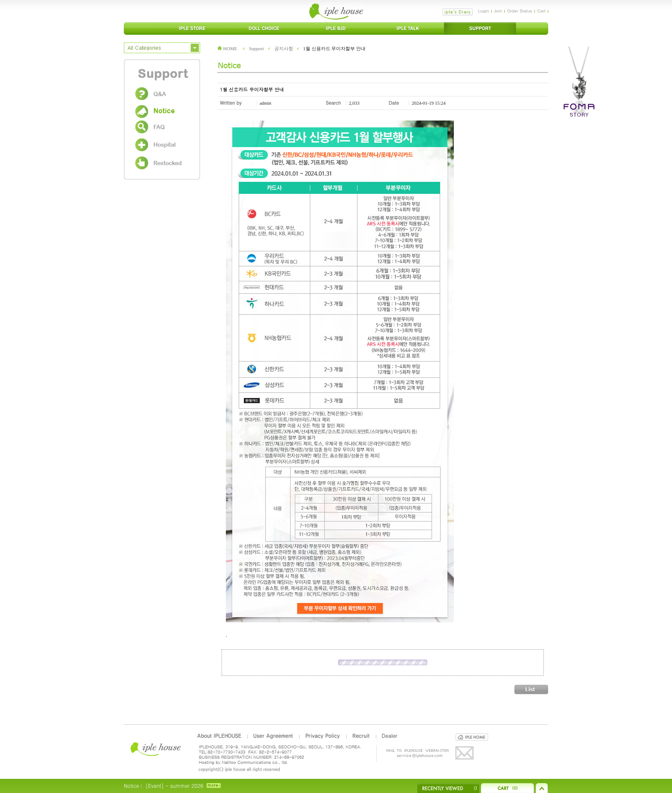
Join (498, 11)
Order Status (520, 11)
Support (256, 48)
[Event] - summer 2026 (174, 785)
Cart (541, 11)
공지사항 (284, 48)
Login (483, 11)
